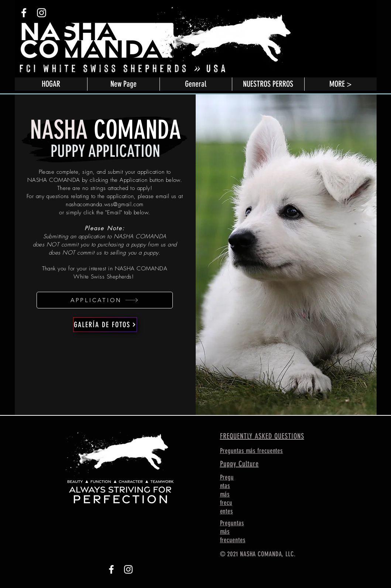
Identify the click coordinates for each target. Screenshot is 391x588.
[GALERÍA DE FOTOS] (105, 325)
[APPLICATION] (105, 300)
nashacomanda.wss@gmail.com (105, 204)
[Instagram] (128, 569)
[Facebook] (111, 569)
